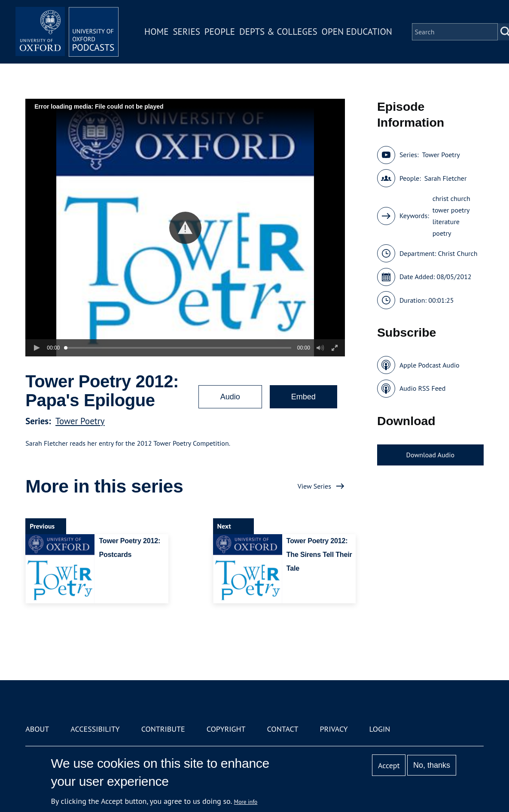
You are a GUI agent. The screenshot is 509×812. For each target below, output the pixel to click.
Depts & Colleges (278, 32)
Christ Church (457, 253)
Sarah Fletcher (446, 178)
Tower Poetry (80, 421)
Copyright (226, 729)
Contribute (163, 729)
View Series (314, 486)
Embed (303, 397)
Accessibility (95, 729)
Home (156, 32)
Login (380, 729)
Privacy (334, 729)
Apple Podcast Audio (430, 365)
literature (446, 222)
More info (246, 802)
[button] (185, 228)
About (37, 729)
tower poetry (451, 210)
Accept (389, 765)
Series (186, 32)
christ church (451, 198)
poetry (442, 233)
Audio (230, 397)
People (220, 32)
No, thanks (432, 765)
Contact (283, 729)
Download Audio (430, 455)
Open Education (357, 32)
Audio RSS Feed (422, 388)
